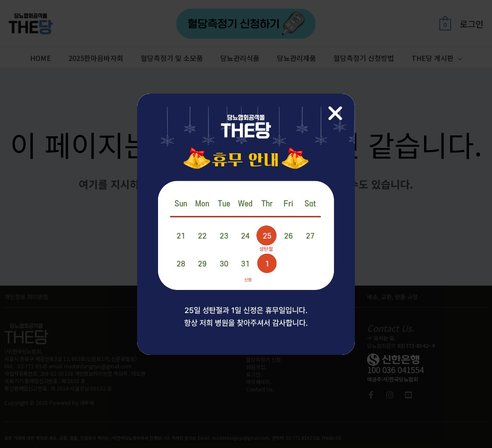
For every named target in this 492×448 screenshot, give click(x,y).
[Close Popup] (335, 113)
